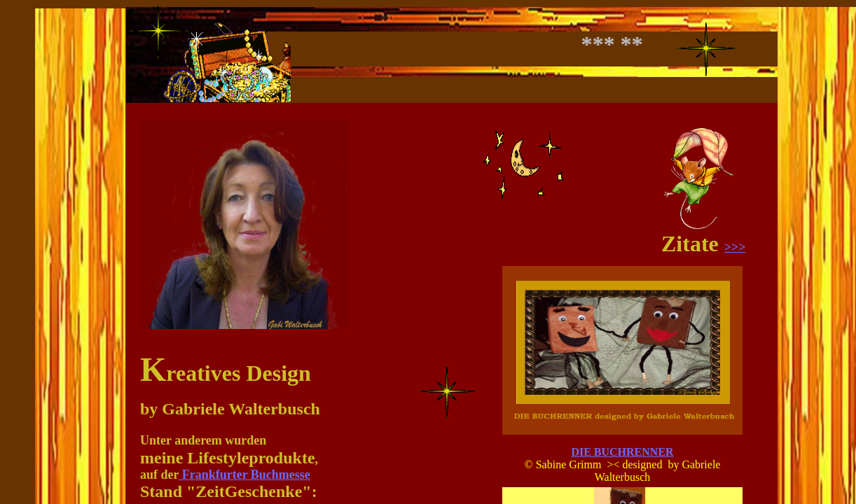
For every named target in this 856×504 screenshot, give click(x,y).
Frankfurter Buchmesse (244, 475)
